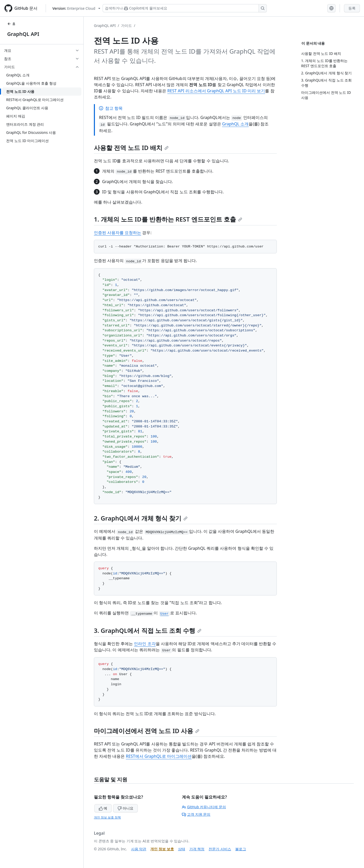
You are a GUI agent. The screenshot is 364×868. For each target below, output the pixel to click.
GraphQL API (23, 34)
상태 (182, 849)
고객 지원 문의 (196, 814)
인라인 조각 (145, 644)
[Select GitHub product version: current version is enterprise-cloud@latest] (76, 8)
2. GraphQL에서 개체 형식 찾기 (141, 518)
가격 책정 (197, 849)
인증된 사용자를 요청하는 (117, 233)
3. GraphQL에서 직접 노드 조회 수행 (148, 630)
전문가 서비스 (220, 849)
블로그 (241, 849)
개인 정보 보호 (162, 849)
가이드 (126, 26)
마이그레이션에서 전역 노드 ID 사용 (147, 731)
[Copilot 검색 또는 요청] (185, 8)
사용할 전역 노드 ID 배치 (131, 148)
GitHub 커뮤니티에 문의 (204, 807)
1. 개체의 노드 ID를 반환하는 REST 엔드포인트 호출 (168, 219)
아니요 (125, 808)
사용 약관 (139, 849)
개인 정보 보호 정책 (107, 817)
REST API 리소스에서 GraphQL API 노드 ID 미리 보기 (216, 91)
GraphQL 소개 (235, 124)
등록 (352, 8)
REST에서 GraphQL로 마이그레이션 (159, 756)
